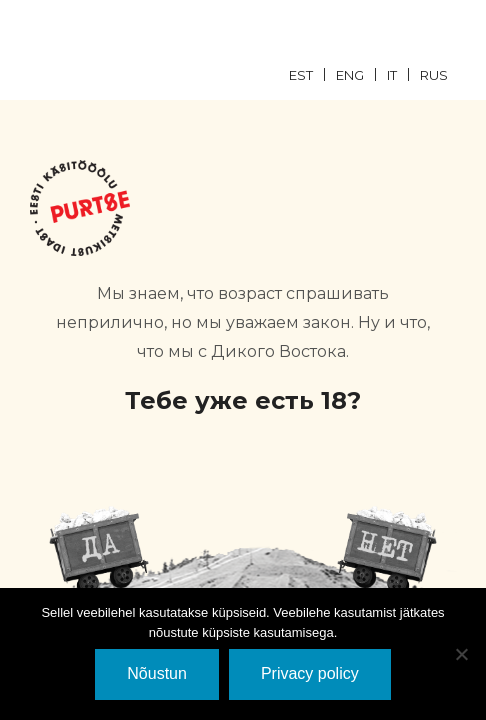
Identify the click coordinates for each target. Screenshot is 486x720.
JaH (99, 550)
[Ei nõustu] (461, 654)
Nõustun (157, 673)
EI (387, 550)
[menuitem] (312, 74)
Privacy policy (310, 673)
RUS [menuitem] (434, 75)
